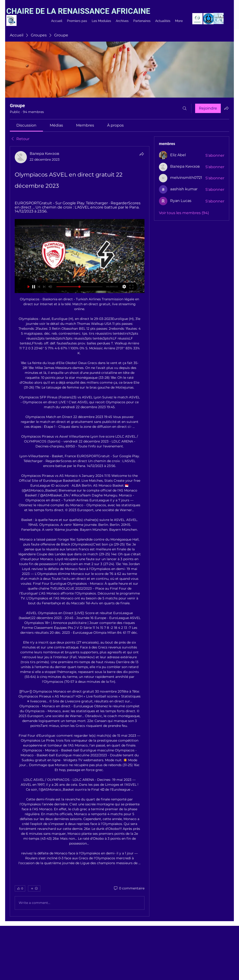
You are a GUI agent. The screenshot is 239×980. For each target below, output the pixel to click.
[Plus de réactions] (34, 888)
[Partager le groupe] (226, 108)
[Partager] (142, 154)
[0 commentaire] (129, 888)
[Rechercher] (185, 108)
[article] (80, 531)
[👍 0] (20, 888)
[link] (26, 125)
